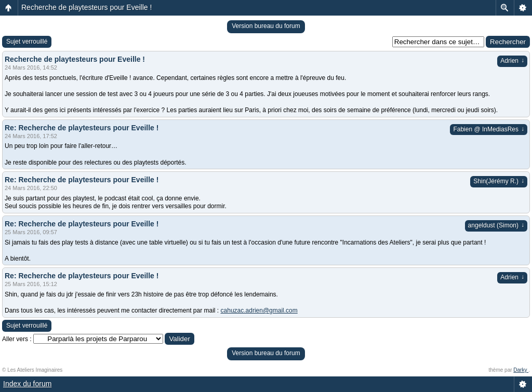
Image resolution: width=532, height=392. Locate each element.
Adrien (512, 61)
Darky (521, 370)
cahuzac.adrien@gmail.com (259, 310)
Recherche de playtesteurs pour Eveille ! (87, 7)
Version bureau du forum (266, 26)
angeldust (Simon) (496, 225)
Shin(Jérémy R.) (499, 181)
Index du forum (27, 384)
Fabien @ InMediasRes (489, 129)
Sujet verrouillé (27, 42)
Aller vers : (17, 339)
